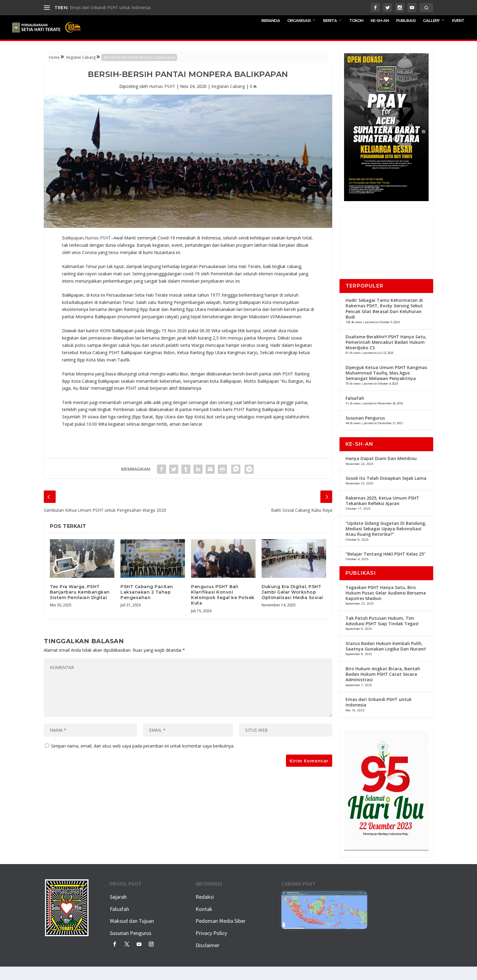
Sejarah (118, 910)
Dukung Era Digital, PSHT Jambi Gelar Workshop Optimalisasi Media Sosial (292, 605)
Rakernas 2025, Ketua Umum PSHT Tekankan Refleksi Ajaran (382, 514)
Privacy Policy (211, 946)
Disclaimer (207, 959)
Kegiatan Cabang (81, 71)
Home (54, 71)
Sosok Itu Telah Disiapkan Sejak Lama (386, 492)
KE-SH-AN (380, 33)
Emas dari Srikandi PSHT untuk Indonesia (110, 7)
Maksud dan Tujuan (132, 934)
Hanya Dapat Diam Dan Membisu (381, 472)
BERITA (330, 33)
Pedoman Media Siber (221, 934)
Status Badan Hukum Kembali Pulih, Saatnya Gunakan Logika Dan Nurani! (386, 659)
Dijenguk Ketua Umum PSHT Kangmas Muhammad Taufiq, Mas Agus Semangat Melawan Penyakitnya (386, 386)
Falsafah (355, 412)
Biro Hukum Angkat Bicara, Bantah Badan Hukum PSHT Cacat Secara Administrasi (383, 687)
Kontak (204, 922)
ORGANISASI (299, 33)
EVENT (458, 33)
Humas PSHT (162, 100)
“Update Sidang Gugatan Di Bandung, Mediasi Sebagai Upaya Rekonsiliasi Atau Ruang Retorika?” (386, 542)
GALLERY (431, 33)
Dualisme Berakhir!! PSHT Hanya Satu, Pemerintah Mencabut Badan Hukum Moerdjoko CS (386, 356)
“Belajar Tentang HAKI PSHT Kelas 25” (386, 567)
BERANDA (271, 33)
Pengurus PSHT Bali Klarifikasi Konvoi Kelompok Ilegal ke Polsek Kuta (223, 608)
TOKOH (356, 33)
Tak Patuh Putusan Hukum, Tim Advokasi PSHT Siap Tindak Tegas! (382, 634)
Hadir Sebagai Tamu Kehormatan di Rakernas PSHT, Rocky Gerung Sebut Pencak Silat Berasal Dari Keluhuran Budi (384, 322)
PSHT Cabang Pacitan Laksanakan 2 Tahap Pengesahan (147, 605)
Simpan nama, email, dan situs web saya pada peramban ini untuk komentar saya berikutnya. (143, 759)
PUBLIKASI (406, 33)
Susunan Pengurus (365, 431)
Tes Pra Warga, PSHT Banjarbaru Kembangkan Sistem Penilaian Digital (80, 605)
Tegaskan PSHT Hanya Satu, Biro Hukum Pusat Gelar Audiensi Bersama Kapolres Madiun (386, 606)
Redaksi (205, 910)
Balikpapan (73, 251)
